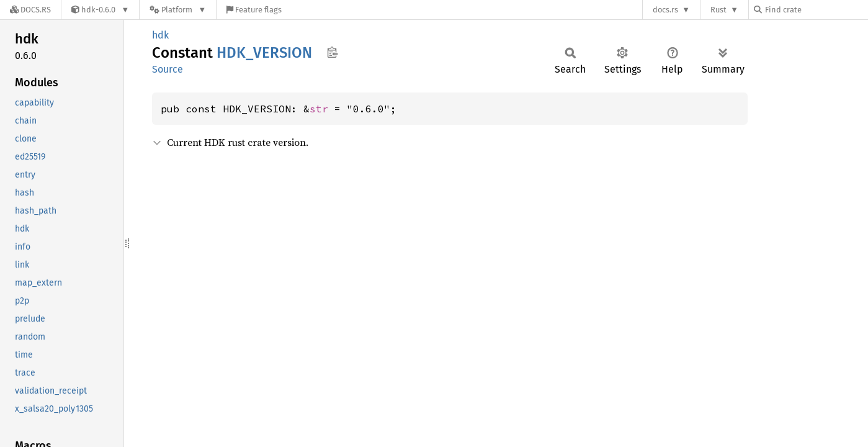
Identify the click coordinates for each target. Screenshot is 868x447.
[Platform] (178, 10)
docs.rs (665, 10)
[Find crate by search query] (816, 10)
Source (168, 69)
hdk (160, 35)
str (319, 109)
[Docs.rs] (30, 10)
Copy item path (332, 52)
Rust (718, 10)
